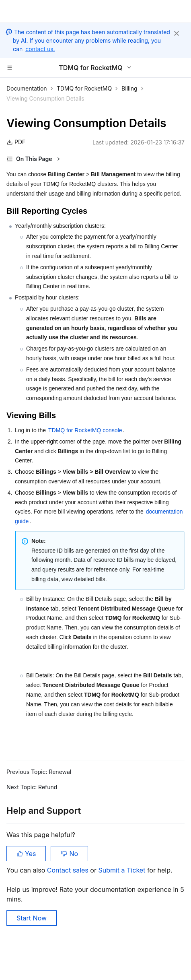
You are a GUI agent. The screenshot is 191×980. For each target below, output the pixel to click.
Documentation (27, 88)
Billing (129, 88)
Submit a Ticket (122, 870)
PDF (16, 142)
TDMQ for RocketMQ (84, 88)
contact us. (40, 49)
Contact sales (69, 870)
